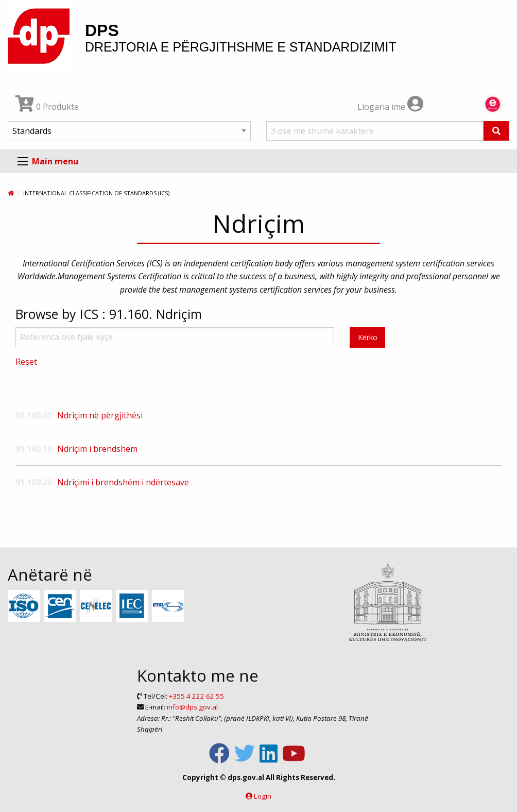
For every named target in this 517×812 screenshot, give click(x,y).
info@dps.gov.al (192, 707)
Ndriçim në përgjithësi (100, 415)
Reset (26, 362)
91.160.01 (34, 415)
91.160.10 (34, 449)
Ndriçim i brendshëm (97, 449)
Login (263, 796)
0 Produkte (47, 107)
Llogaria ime (390, 107)
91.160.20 (34, 482)
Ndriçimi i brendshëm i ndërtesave (123, 482)
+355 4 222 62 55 (196, 696)
